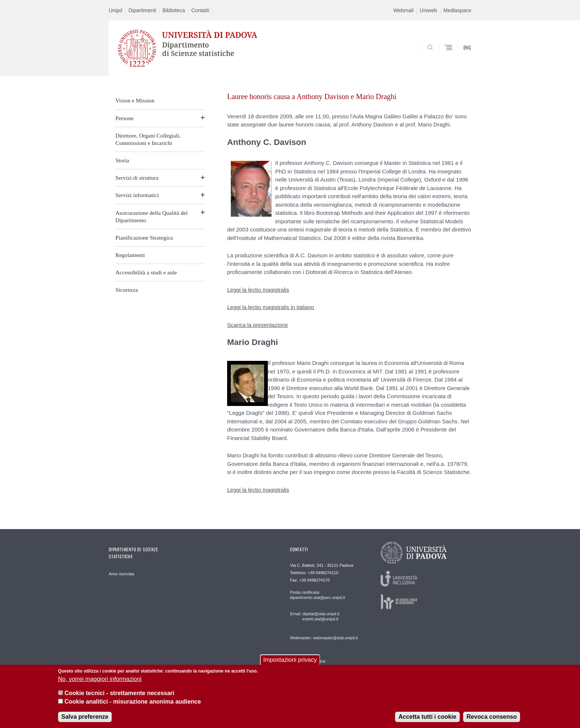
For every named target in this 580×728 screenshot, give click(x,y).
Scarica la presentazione (257, 325)
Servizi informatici (137, 195)
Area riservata (121, 574)
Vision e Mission (135, 100)
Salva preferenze (85, 717)
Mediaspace (458, 10)
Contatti (200, 10)
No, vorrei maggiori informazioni (100, 679)
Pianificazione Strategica (144, 238)
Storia (122, 160)
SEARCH (458, 58)
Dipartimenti (143, 10)
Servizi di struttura (137, 178)
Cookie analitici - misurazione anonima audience (133, 702)
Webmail (404, 10)
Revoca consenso (492, 717)
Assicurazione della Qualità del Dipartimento (151, 216)
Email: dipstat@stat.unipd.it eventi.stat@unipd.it (315, 616)
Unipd (116, 10)
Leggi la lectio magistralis (258, 290)
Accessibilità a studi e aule (146, 272)
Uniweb (429, 10)
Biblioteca (174, 10)
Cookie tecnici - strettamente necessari (119, 693)
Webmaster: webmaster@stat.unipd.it (324, 638)
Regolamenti (130, 255)
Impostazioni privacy (290, 660)
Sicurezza (127, 290)
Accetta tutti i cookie (427, 717)
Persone (124, 118)
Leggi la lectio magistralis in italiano (271, 307)
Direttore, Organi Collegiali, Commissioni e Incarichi (148, 139)
